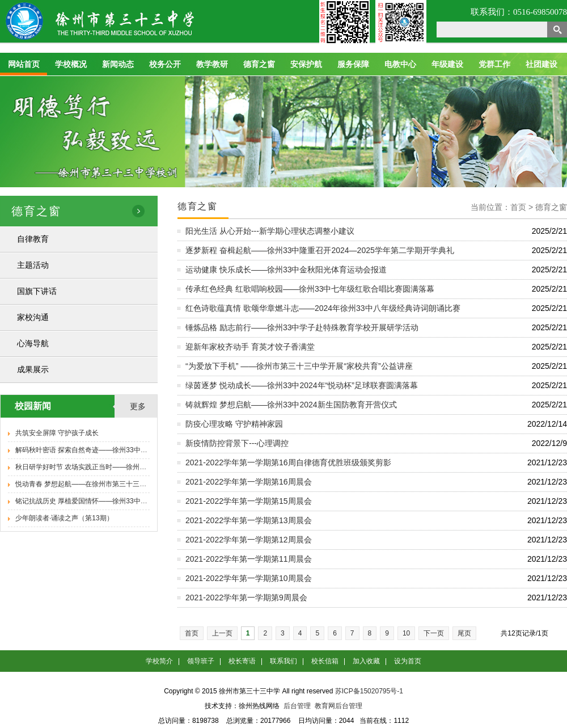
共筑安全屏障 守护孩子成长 (57, 433)
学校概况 (71, 64)
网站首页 (24, 64)
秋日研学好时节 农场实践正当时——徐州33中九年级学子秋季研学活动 (122, 467)
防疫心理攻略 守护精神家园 (234, 424)
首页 (192, 633)
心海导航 (33, 343)
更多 (138, 406)
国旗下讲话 (37, 291)
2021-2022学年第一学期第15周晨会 (249, 501)
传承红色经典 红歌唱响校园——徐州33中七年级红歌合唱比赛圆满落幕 (310, 289)
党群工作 (494, 64)
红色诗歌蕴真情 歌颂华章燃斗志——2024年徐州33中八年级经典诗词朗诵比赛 (323, 308)
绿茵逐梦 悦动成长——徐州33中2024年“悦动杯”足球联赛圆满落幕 (302, 385)
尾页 (464, 633)
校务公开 (165, 64)
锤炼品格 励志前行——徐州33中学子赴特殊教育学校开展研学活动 (302, 327)
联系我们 (283, 661)
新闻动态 (118, 64)
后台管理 (297, 706)
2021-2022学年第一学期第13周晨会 (249, 520)
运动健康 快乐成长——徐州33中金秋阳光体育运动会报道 (286, 270)
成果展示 (33, 369)
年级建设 (447, 64)
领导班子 (201, 661)
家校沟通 (33, 317)
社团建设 (541, 64)
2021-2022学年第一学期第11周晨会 (249, 559)
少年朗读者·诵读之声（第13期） (64, 518)
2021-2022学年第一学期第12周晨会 (249, 540)
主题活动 (33, 265)
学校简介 (159, 661)
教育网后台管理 (338, 706)
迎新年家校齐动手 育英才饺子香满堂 (250, 347)
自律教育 (33, 239)
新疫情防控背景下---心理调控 (237, 443)
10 (406, 633)
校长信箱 (325, 661)
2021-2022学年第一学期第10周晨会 (249, 578)
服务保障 (353, 64)
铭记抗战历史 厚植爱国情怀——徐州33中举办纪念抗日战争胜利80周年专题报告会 (139, 501)
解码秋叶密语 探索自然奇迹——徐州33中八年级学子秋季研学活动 (115, 450)
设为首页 (408, 661)
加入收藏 (366, 661)
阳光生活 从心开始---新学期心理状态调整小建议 (270, 231)
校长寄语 (242, 661)
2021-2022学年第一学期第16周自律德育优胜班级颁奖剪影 (288, 462)
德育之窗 (259, 64)
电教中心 (400, 64)
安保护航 (306, 64)
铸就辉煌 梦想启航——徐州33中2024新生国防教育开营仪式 (291, 405)
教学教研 (212, 64)
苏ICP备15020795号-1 (369, 691)
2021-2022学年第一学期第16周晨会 (249, 482)
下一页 (434, 633)
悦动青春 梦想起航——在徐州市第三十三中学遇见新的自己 (105, 484)
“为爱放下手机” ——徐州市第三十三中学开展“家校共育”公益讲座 (299, 366)
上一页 (222, 633)
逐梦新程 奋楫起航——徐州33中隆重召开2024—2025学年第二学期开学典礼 (320, 250)
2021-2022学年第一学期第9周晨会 (246, 597)
